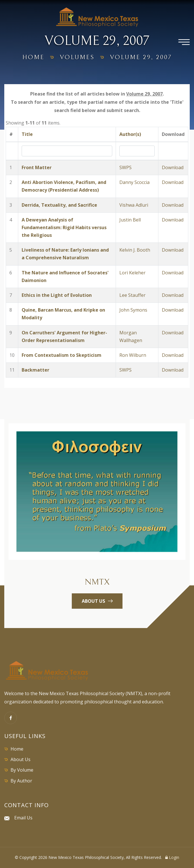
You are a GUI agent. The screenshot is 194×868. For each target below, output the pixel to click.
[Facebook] (11, 718)
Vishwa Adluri (134, 205)
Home (17, 749)
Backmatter (35, 370)
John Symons (133, 310)
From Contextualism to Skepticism (62, 355)
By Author (21, 781)
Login (172, 857)
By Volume (22, 770)
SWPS (125, 167)
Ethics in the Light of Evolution (57, 295)
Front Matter (37, 167)
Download (173, 167)
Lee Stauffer (132, 295)
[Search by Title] (67, 151)
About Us (21, 759)
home (33, 57)
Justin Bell (130, 220)
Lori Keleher (132, 273)
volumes (77, 57)
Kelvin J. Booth (135, 250)
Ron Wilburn (133, 355)
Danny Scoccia (134, 182)
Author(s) (130, 134)
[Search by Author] (137, 151)
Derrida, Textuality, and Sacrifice (59, 205)
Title (27, 134)
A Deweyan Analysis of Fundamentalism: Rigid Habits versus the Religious (64, 227)
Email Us (23, 818)
